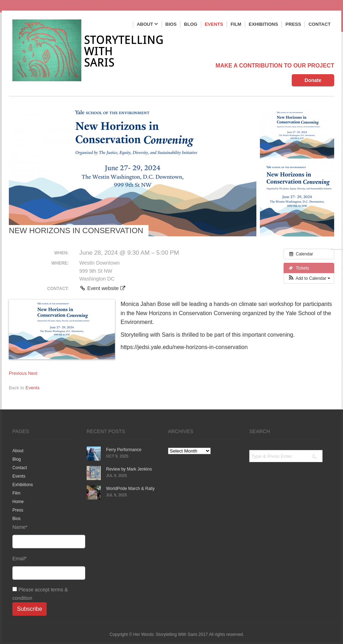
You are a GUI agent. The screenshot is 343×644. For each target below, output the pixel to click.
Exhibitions (263, 24)
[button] (309, 278)
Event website (102, 288)
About (147, 25)
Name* (44, 536)
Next (33, 373)
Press (293, 24)
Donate (313, 80)
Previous (18, 373)
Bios (171, 24)
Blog (191, 24)
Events (214, 24)
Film (236, 24)
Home (18, 502)
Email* (44, 568)
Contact (319, 24)
